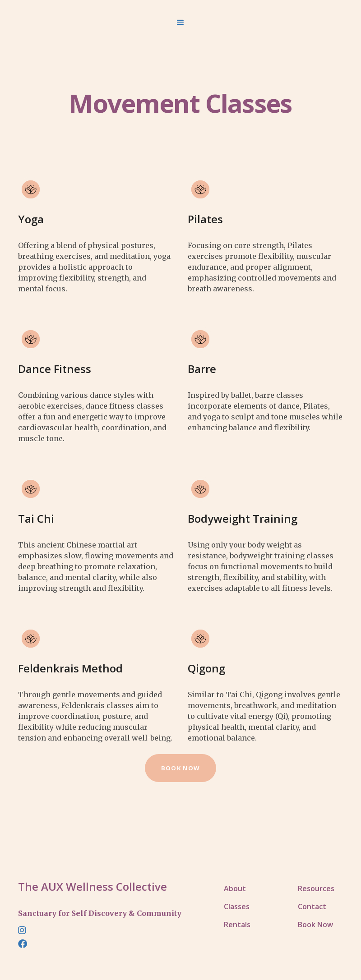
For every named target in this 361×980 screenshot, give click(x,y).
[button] (180, 23)
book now (180, 768)
